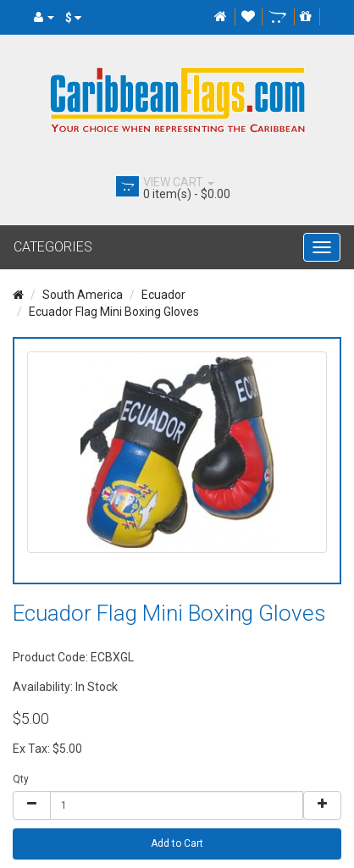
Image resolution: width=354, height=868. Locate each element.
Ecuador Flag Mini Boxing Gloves (114, 312)
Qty (21, 779)
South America (83, 295)
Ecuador (163, 295)
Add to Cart (177, 843)
